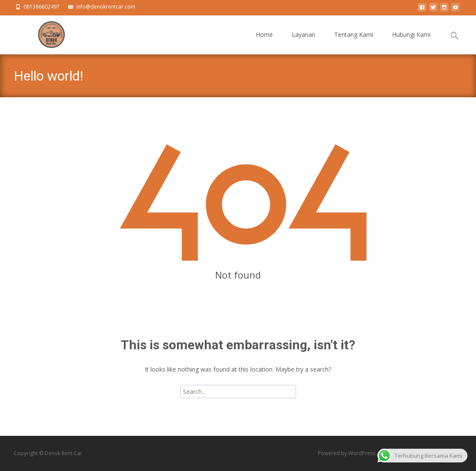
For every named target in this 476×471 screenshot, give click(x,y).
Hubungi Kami (411, 42)
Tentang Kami (354, 42)
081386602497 (42, 7)
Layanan (304, 42)
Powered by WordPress (347, 453)
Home (264, 42)
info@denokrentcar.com (106, 7)
